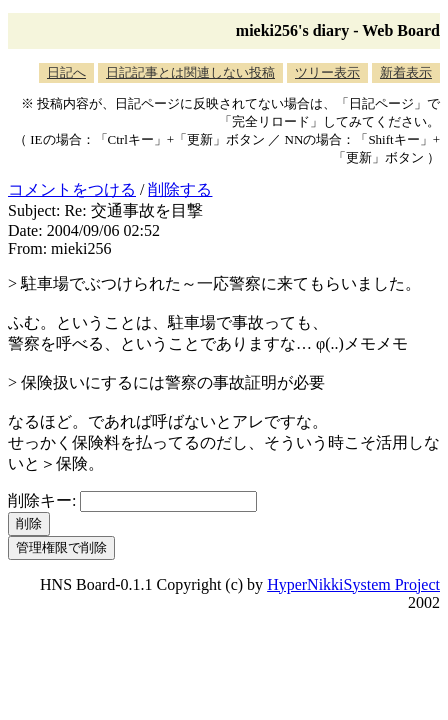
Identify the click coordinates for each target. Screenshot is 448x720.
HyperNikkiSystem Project (353, 584)
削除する (180, 189)
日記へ (66, 72)
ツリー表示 (327, 72)
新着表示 (406, 72)
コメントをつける (72, 189)
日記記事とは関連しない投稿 (190, 72)
